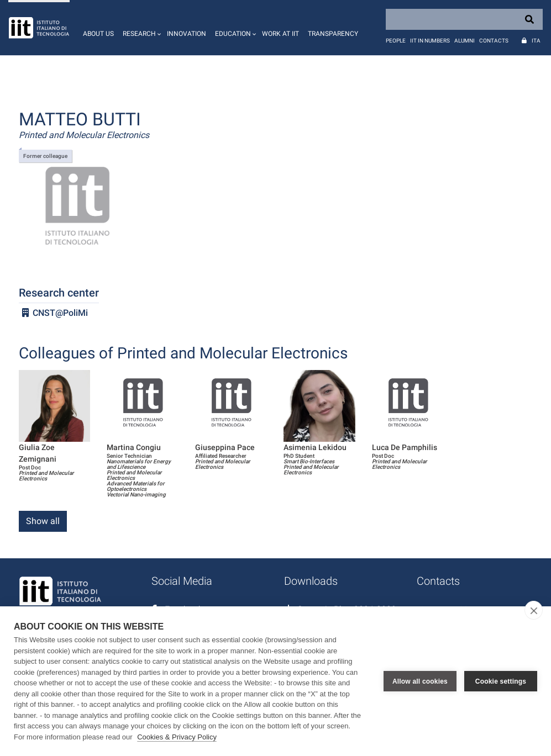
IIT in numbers (430, 41)
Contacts (494, 41)
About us (98, 34)
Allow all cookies (420, 681)
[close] (534, 610)
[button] (140, 28)
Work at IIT (280, 34)
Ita (536, 41)
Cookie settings (501, 681)
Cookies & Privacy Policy (177, 737)
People (396, 41)
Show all (43, 521)
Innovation (187, 34)
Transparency (333, 34)
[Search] (464, 19)
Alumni (465, 41)
